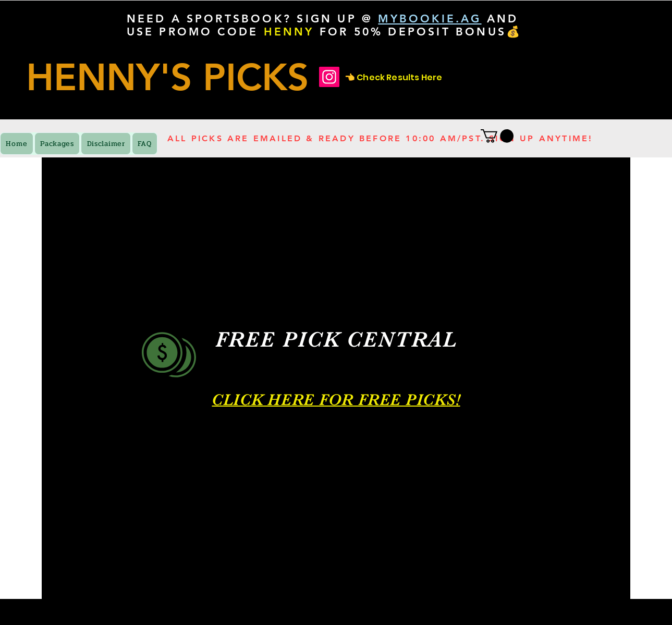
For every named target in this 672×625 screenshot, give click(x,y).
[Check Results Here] (329, 77)
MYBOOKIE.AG (430, 19)
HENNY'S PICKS (167, 77)
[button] (497, 136)
